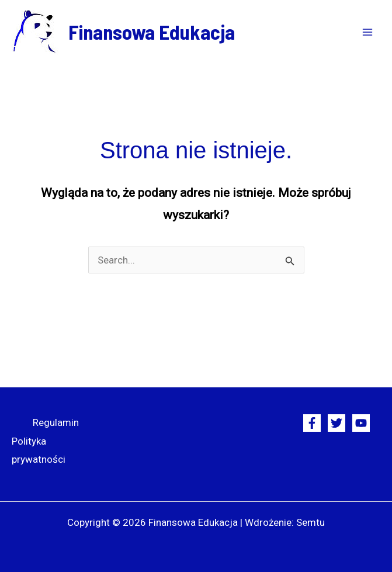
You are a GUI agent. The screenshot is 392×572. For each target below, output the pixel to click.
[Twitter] (337, 423)
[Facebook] (312, 423)
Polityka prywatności (39, 450)
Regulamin (56, 422)
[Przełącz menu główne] (367, 32)
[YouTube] (361, 423)
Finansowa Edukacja (152, 32)
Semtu (311, 522)
